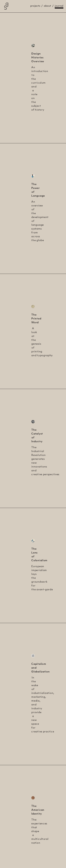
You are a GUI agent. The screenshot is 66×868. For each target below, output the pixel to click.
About (47, 6)
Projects (35, 6)
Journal (59, 6)
